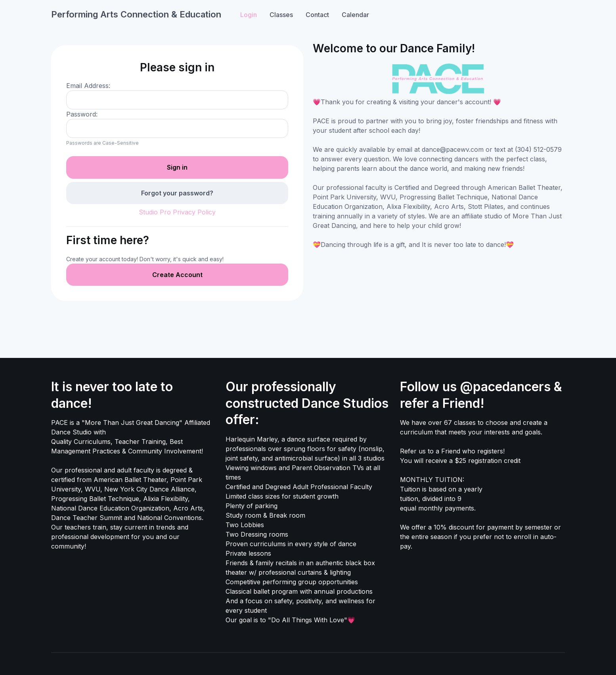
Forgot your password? (177, 193)
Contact (317, 15)
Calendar (355, 15)
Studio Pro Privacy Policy (177, 212)
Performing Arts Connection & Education (136, 14)
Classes (281, 15)
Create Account (177, 275)
